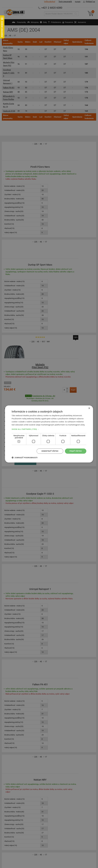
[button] (49, 429)
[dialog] (49, 434)
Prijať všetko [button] (75, 451)
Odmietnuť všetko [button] (48, 451)
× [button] (89, 408)
